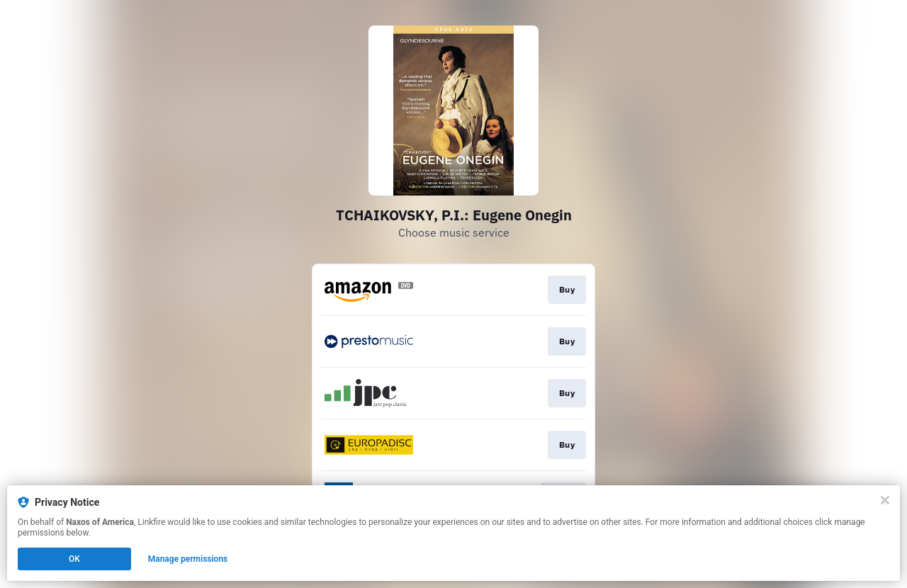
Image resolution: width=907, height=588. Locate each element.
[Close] (885, 500)
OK (74, 559)
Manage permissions (188, 559)
